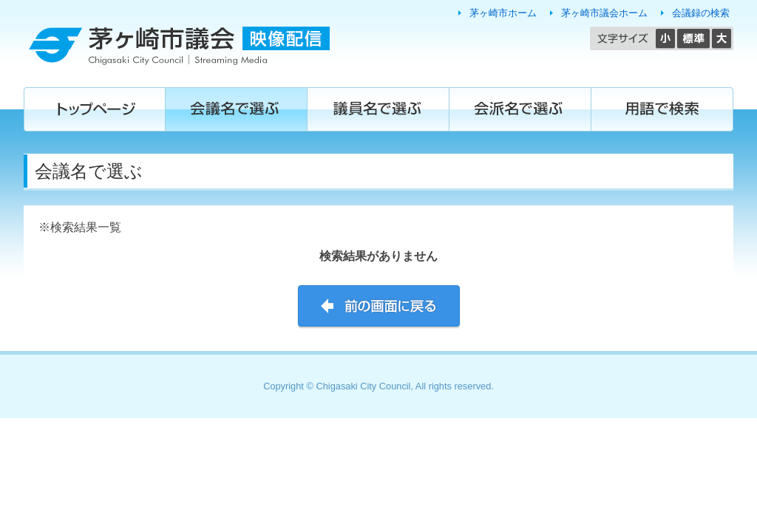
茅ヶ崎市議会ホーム (604, 13)
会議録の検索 (701, 13)
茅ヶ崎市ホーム (503, 13)
